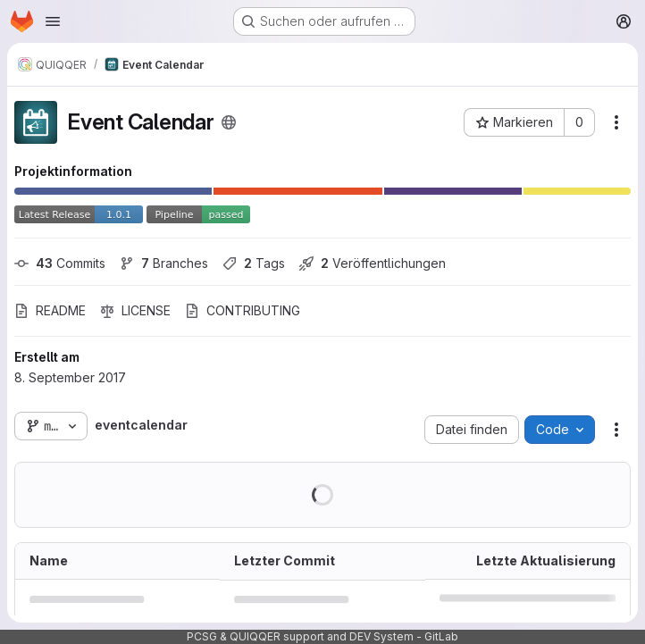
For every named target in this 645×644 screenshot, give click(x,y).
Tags (254, 263)
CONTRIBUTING (243, 310)
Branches (164, 263)
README (50, 310)
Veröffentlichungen (373, 263)
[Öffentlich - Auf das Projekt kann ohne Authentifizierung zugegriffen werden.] (229, 122)
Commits (60, 263)
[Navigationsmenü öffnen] (53, 21)
